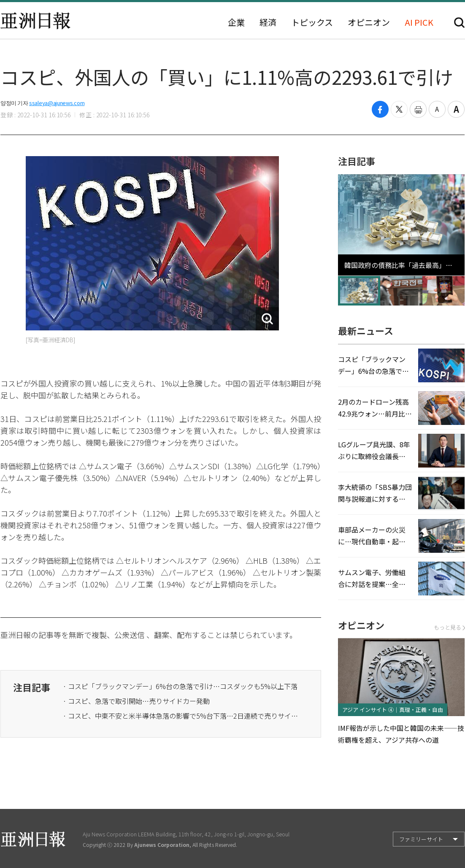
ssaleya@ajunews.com (57, 103)
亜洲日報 (35, 21)
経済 (268, 22)
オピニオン (369, 22)
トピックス (312, 22)
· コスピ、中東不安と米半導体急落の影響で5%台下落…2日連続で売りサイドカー (181, 716)
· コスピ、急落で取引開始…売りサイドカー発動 (136, 701)
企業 (236, 22)
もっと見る (449, 627)
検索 (459, 23)
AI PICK (419, 22)
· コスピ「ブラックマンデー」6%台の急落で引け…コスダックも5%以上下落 (180, 686)
